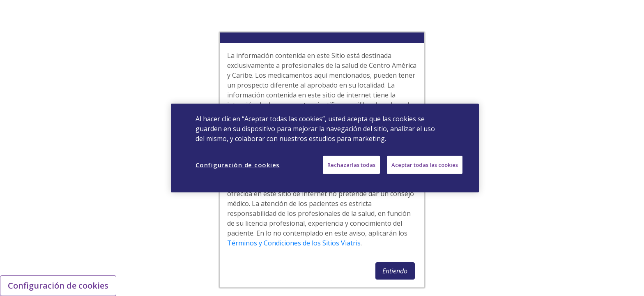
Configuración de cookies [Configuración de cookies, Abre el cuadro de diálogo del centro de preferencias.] (238, 165)
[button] (395, 271)
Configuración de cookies (58, 286)
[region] (325, 148)
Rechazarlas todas (351, 165)
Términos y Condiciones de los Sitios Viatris (294, 243)
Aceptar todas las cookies (425, 165)
